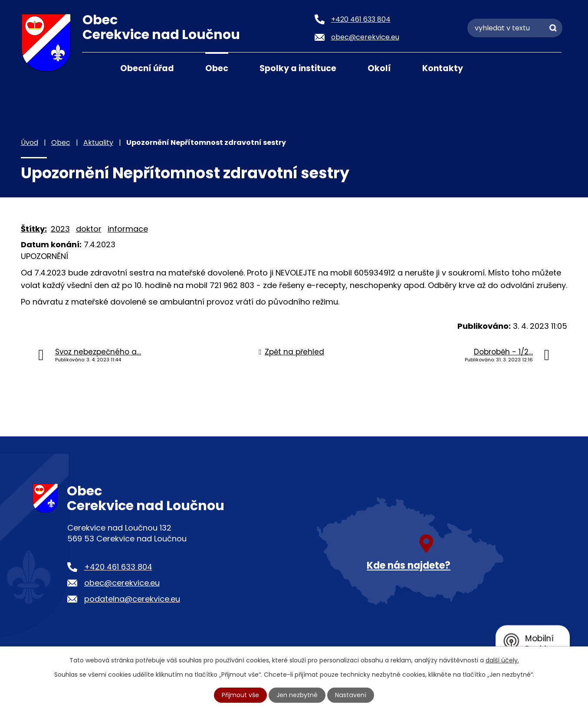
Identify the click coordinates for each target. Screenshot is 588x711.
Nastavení (351, 695)
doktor (89, 229)
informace (128, 229)
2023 (60, 229)
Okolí (379, 68)
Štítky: (34, 229)
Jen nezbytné (297, 695)
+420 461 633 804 (118, 567)
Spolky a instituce (298, 68)
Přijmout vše (241, 695)
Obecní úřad (147, 68)
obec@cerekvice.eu (122, 583)
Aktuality (98, 143)
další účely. (502, 660)
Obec (217, 68)
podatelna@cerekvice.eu (132, 599)
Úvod (93, 68)
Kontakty (443, 68)
